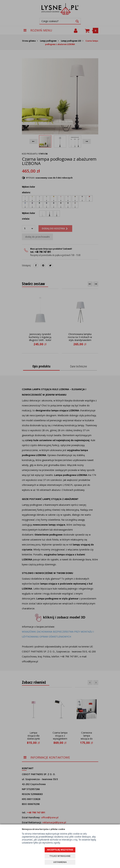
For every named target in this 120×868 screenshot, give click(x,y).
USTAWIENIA (60, 862)
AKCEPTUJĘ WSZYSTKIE (60, 850)
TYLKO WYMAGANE (60, 856)
